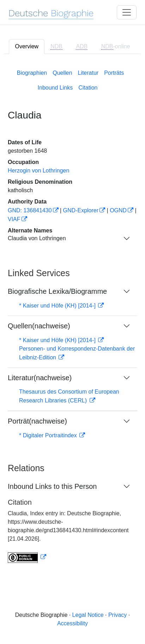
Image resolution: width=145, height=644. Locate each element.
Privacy (117, 615)
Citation (88, 88)
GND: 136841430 (30, 210)
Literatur (88, 73)
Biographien (32, 73)
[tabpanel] (72, 315)
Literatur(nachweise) (40, 378)
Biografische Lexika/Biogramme (57, 291)
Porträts (114, 73)
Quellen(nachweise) (39, 326)
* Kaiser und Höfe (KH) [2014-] (58, 306)
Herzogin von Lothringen (38, 171)
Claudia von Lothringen (37, 238)
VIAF (14, 219)
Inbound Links (55, 88)
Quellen (62, 73)
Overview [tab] (27, 46)
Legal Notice (88, 615)
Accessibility (72, 623)
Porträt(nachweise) (37, 421)
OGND (118, 210)
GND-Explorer (81, 210)
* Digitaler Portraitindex (49, 435)
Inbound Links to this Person (52, 486)
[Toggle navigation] (127, 12)
